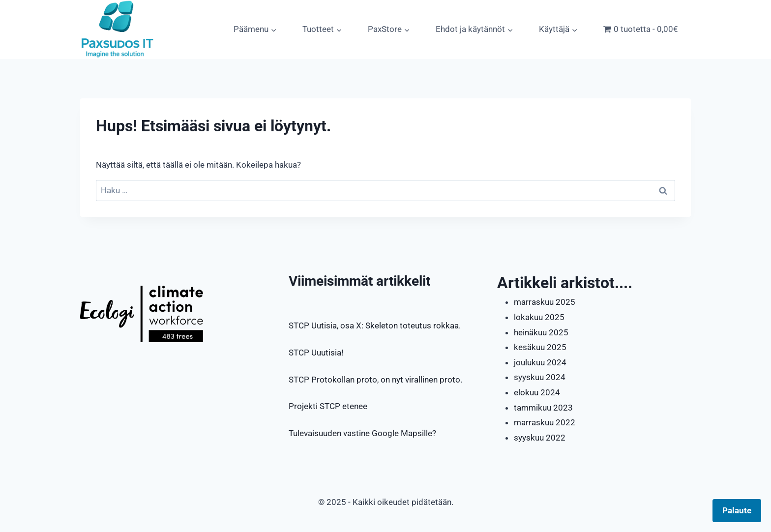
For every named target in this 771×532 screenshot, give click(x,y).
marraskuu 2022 (545, 422)
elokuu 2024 (537, 392)
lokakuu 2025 (539, 317)
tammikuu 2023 (543, 408)
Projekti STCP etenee (328, 406)
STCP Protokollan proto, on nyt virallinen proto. (375, 380)
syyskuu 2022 (540, 438)
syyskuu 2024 (540, 377)
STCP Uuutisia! (316, 353)
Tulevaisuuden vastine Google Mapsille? (362, 433)
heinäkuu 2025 (541, 332)
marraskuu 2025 (545, 302)
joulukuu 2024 (540, 362)
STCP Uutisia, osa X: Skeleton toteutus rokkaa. (375, 325)
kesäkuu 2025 (540, 347)
